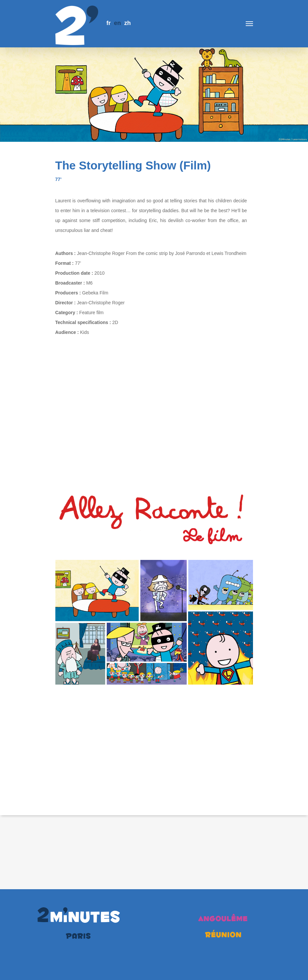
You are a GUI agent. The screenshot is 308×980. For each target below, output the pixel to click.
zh (127, 23)
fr (109, 23)
